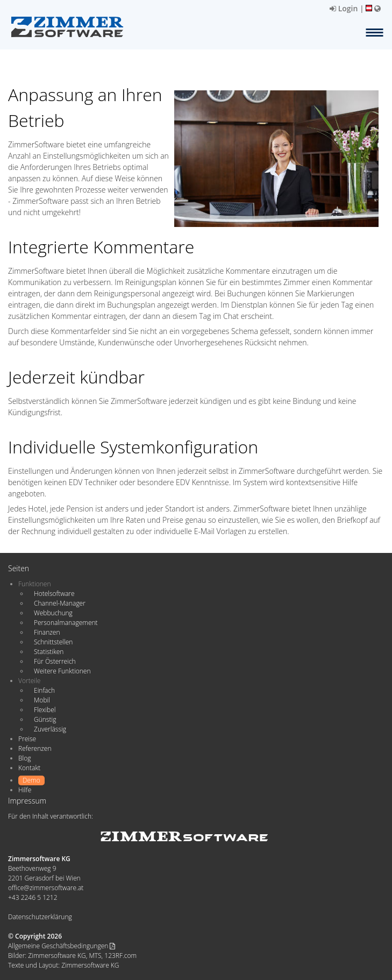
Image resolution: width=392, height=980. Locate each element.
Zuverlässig (50, 729)
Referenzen (35, 748)
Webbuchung (53, 613)
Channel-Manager (60, 603)
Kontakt (29, 768)
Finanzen (47, 632)
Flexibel (45, 710)
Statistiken (49, 652)
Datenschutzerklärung (40, 917)
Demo (31, 780)
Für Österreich (55, 661)
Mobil (42, 700)
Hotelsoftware (54, 594)
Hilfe (25, 790)
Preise (27, 739)
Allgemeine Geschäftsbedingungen (62, 946)
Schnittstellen (53, 642)
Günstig (45, 719)
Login (344, 8)
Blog (25, 758)
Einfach (44, 690)
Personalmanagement (66, 623)
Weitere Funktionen (62, 671)
